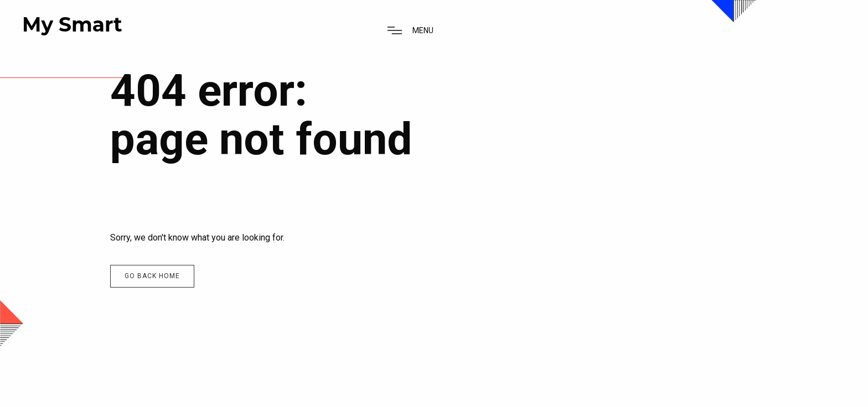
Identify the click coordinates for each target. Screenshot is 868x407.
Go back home (152, 276)
